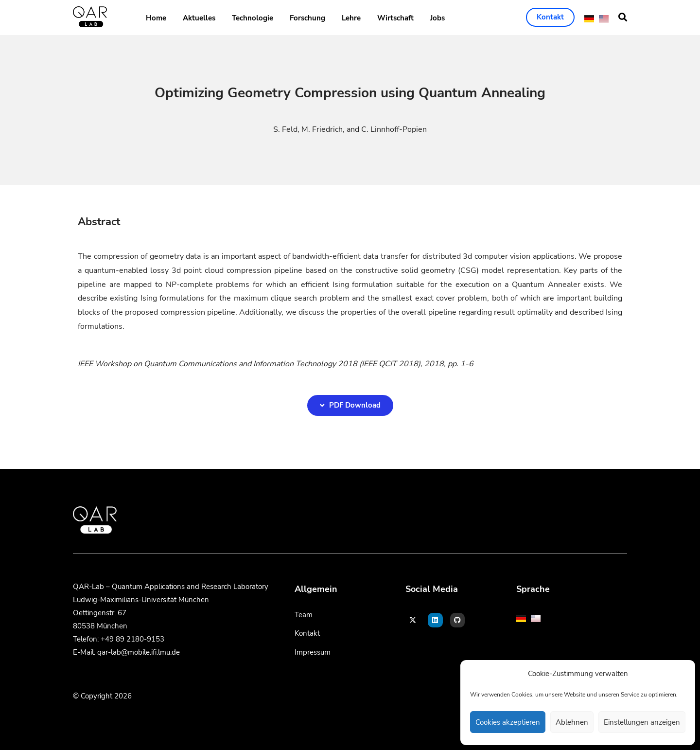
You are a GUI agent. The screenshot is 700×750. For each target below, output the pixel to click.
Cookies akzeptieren (508, 722)
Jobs (437, 18)
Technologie (253, 18)
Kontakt (307, 633)
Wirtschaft (395, 18)
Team (304, 615)
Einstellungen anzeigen (642, 722)
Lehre (351, 18)
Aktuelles (199, 18)
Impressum (313, 652)
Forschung (307, 18)
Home (156, 18)
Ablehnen (572, 722)
